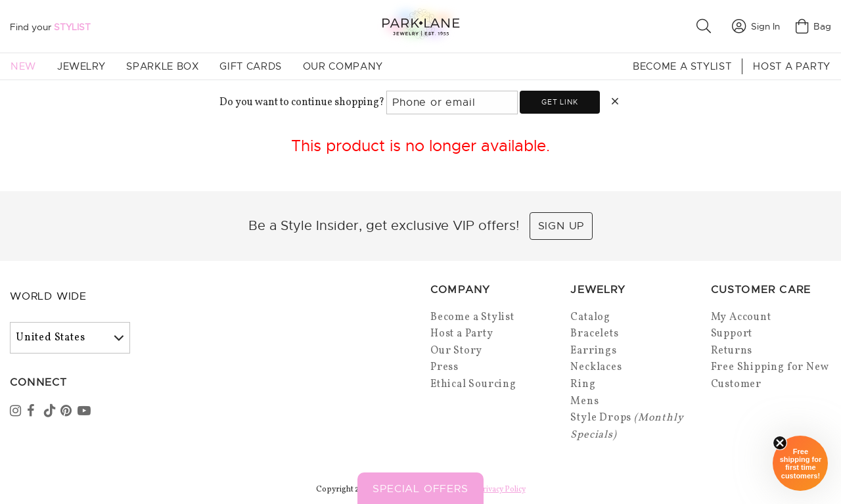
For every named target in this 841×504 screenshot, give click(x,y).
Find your (50, 27)
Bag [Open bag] (813, 26)
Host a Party (792, 66)
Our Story (456, 351)
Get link (559, 102)
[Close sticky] (780, 443)
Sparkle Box (162, 66)
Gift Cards (250, 66)
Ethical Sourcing (473, 384)
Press (444, 367)
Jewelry (81, 66)
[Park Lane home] (420, 26)
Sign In (756, 26)
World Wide (48, 296)
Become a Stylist (682, 66)
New (23, 66)
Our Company (343, 66)
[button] (706, 26)
